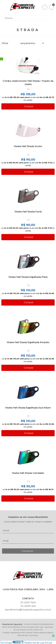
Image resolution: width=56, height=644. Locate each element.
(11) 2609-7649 (28, 603)
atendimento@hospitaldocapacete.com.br (28, 610)
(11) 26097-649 (28, 606)
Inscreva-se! (27, 551)
